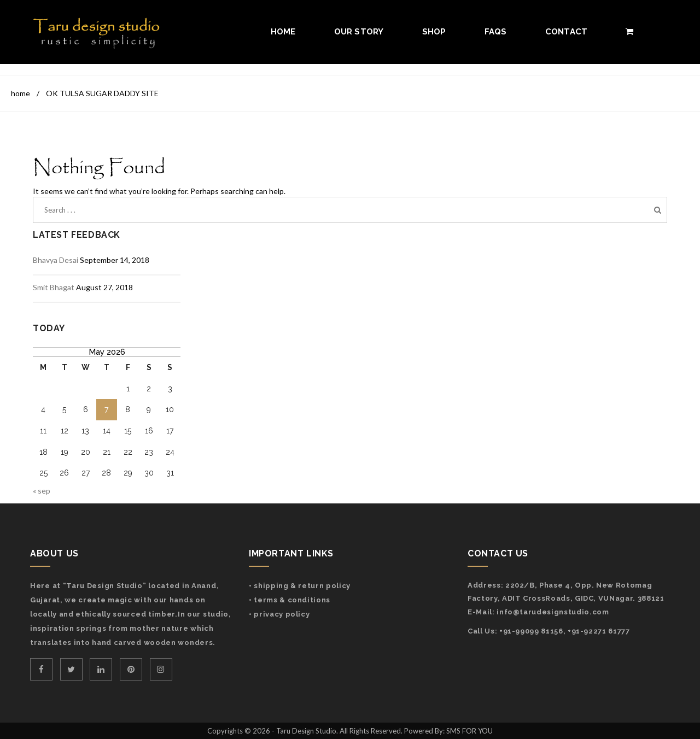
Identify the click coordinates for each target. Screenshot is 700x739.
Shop (434, 32)
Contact (567, 32)
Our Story (359, 32)
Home (283, 32)
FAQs (496, 32)
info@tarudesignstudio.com (553, 612)
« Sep (42, 491)
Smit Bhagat (54, 287)
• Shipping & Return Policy (300, 586)
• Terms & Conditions (290, 600)
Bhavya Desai (56, 260)
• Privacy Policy (279, 614)
